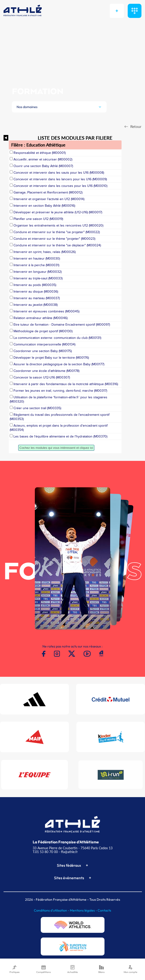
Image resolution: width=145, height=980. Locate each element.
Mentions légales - (84, 910)
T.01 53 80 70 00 (45, 852)
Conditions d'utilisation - (52, 910)
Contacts (104, 910)
